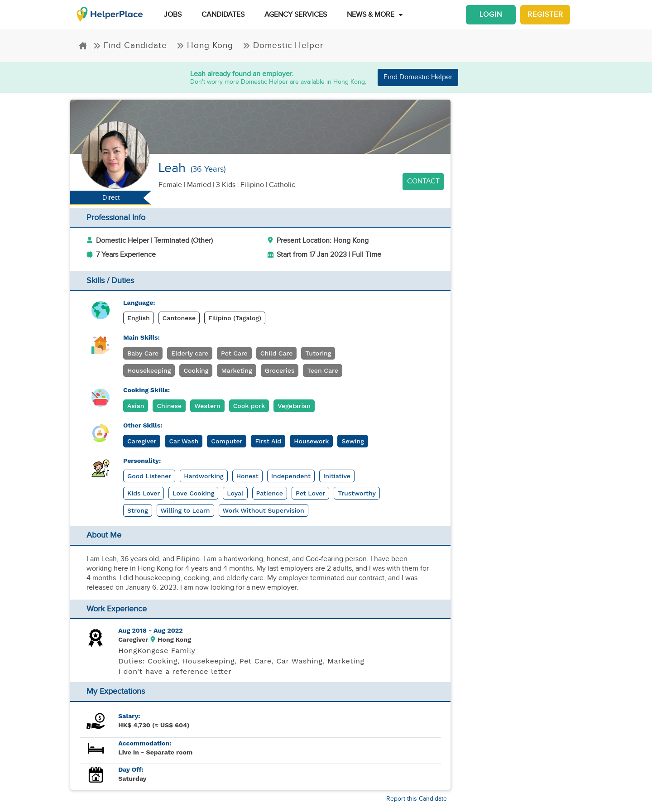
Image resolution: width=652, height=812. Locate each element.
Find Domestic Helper (418, 77)
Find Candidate (132, 45)
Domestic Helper (283, 45)
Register (545, 15)
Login (491, 15)
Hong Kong (206, 45)
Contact (423, 181)
